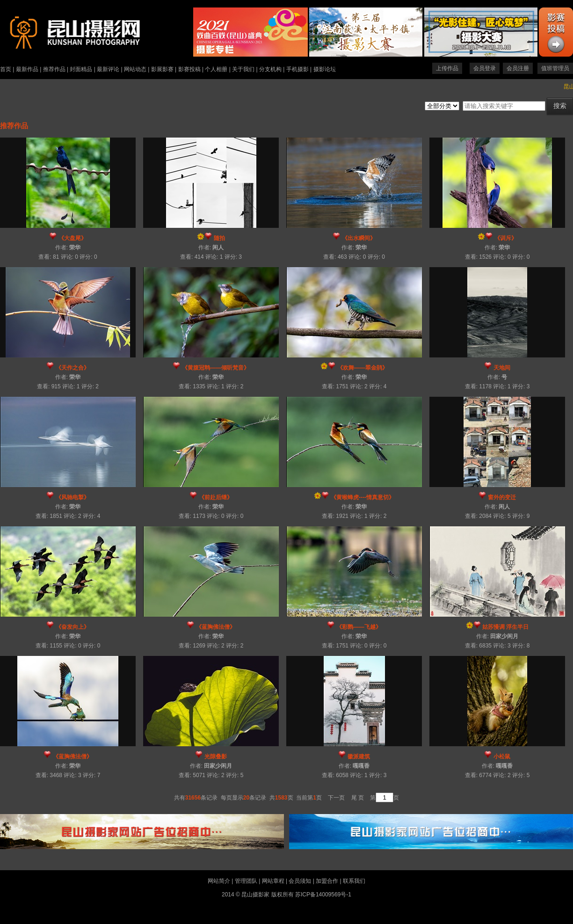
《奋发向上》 (73, 627)
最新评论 (108, 69)
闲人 (218, 247)
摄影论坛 (325, 69)
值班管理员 (555, 68)
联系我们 (354, 881)
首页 (6, 69)
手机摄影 (297, 69)
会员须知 (300, 881)
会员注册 (518, 68)
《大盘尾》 (73, 238)
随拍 (219, 238)
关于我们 (243, 69)
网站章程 (273, 881)
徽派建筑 (359, 757)
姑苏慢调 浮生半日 (505, 627)
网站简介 (219, 881)
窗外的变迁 (502, 497)
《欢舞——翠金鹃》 (363, 368)
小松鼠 (502, 757)
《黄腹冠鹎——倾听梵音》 (216, 368)
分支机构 (270, 69)
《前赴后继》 (216, 497)
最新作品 (27, 69)
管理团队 (246, 881)
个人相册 (216, 69)
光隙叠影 (216, 757)
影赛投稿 (189, 69)
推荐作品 (54, 69)
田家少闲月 (504, 636)
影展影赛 (162, 69)
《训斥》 (506, 238)
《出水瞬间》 (359, 238)
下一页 (336, 798)
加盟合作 (327, 881)
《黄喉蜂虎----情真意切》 (363, 497)
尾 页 (358, 798)
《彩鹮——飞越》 (359, 627)
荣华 (75, 247)
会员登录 (485, 68)
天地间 (502, 368)
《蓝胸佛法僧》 (216, 627)
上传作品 (447, 68)
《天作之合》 (73, 368)
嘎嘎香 (361, 766)
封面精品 (81, 69)
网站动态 (135, 69)
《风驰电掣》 (73, 497)
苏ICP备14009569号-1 (323, 895)
